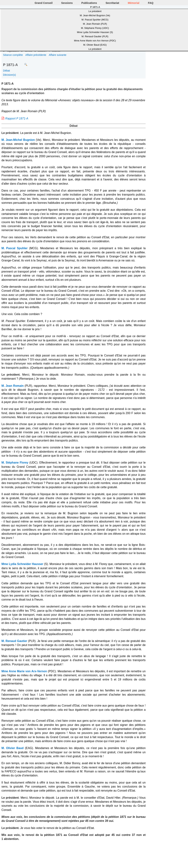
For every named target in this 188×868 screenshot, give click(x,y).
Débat (7, 71)
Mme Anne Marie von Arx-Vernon (24, 671)
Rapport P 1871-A (17, 118)
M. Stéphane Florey (15, 463)
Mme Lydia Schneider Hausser (22, 564)
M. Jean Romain (13, 386)
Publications (89, 3)
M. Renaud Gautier (14, 641)
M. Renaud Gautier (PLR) (95, 36)
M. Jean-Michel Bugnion (18, 140)
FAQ (151, 3)
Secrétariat (112, 3)
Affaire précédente (36, 55)
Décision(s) (9, 75)
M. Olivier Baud (13, 748)
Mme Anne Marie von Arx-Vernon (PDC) (95, 41)
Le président (95, 11)
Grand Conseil (43, 3)
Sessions (67, 3)
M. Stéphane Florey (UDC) (95, 28)
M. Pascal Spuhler (15, 248)
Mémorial (133, 3)
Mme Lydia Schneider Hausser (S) (95, 32)
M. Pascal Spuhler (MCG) (95, 20)
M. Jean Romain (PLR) (95, 24)
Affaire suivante (58, 55)
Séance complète (13, 55)
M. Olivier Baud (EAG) (95, 45)
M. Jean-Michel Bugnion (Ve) (95, 15)
